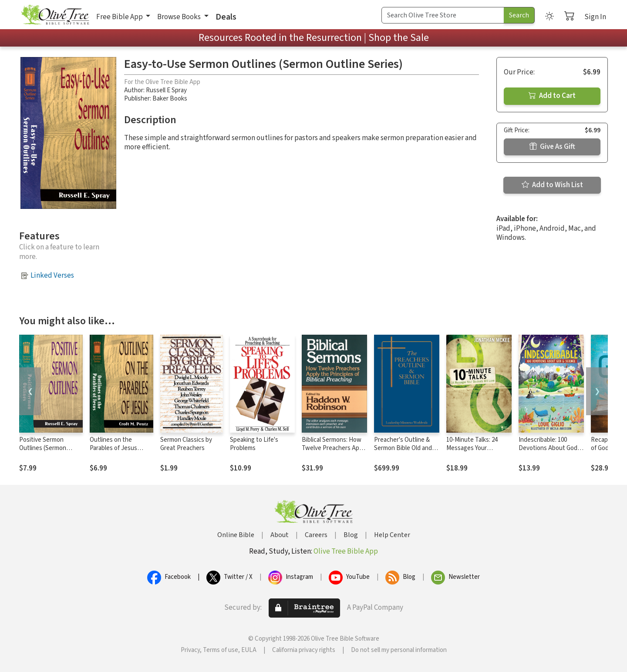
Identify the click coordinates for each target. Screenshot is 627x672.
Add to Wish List (552, 185)
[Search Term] (443, 15)
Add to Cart (552, 96)
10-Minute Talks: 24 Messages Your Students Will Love (472, 448)
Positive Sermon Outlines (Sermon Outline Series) (43, 448)
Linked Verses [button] (52, 276)
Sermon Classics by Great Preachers (186, 444)
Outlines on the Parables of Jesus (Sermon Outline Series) (113, 452)
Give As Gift (552, 147)
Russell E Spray (166, 90)
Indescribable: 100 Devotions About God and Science (548, 448)
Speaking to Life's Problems (254, 444)
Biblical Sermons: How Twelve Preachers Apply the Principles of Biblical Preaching (334, 452)
